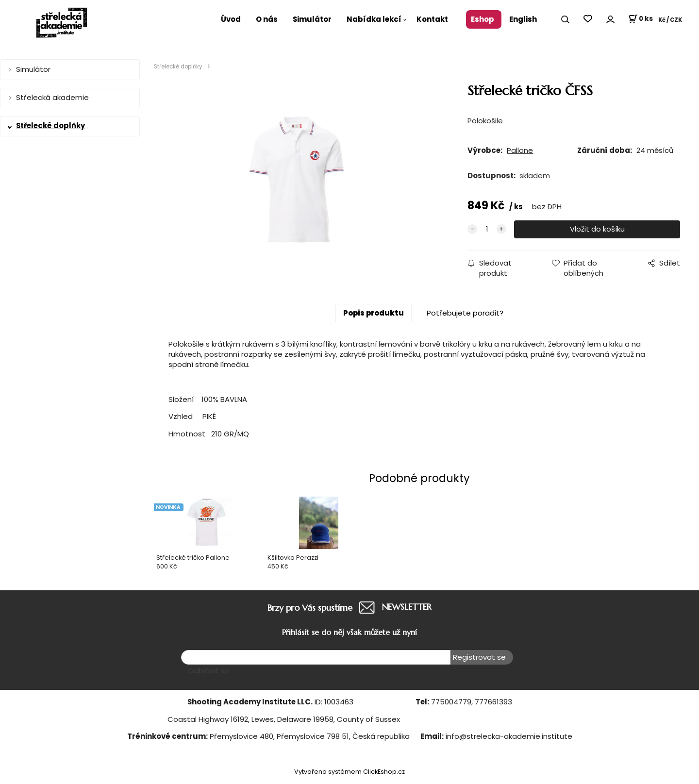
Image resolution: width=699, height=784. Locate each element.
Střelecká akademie (52, 97)
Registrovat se (479, 657)
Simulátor (312, 19)
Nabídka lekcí (374, 19)
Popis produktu (374, 313)
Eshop (483, 19)
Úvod (231, 19)
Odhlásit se (209, 671)
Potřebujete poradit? (465, 313)
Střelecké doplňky (50, 125)
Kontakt (432, 19)
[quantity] (487, 229)
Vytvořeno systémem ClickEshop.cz (349, 772)
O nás (267, 19)
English (523, 19)
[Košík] (641, 19)
